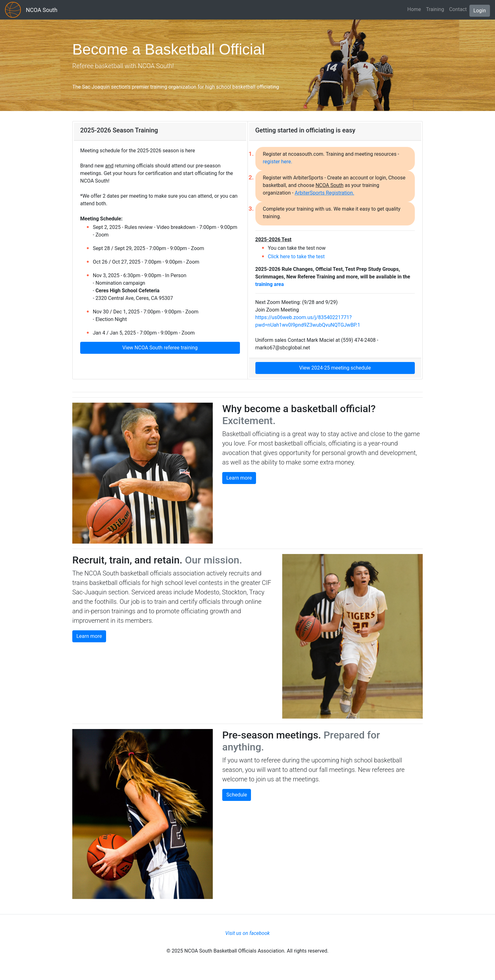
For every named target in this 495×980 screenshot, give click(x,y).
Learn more (239, 478)
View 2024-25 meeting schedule (335, 368)
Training (435, 9)
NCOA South (42, 10)
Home (414, 9)
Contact (458, 9)
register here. (278, 162)
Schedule (237, 795)
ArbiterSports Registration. (324, 193)
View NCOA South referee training (160, 348)
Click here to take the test (296, 257)
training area (270, 284)
